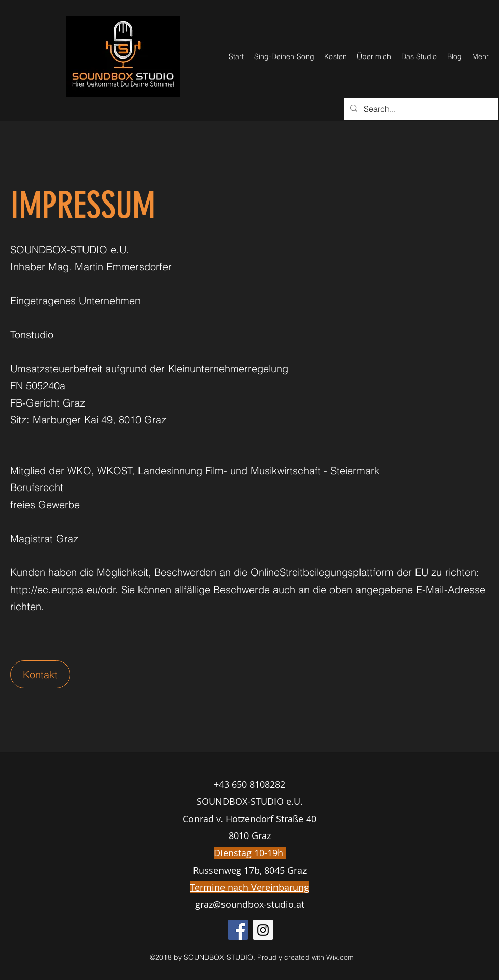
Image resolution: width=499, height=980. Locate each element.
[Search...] (420, 109)
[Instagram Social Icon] (263, 930)
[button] (40, 674)
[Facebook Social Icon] (238, 930)
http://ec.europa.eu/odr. (64, 589)
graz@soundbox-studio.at (250, 904)
